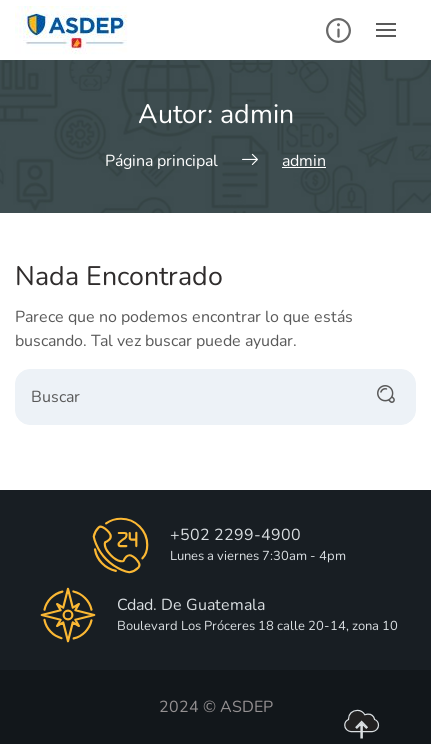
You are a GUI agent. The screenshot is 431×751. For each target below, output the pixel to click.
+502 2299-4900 (235, 535)
